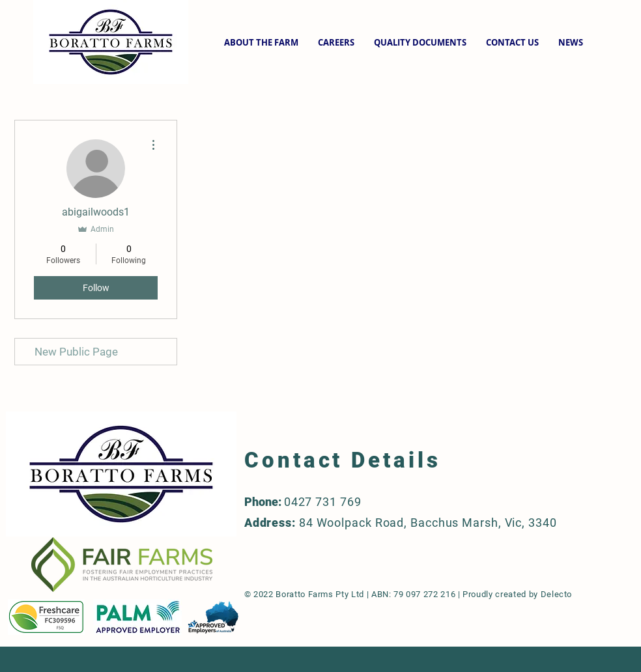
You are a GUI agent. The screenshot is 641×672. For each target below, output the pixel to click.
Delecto (557, 594)
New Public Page (76, 352)
